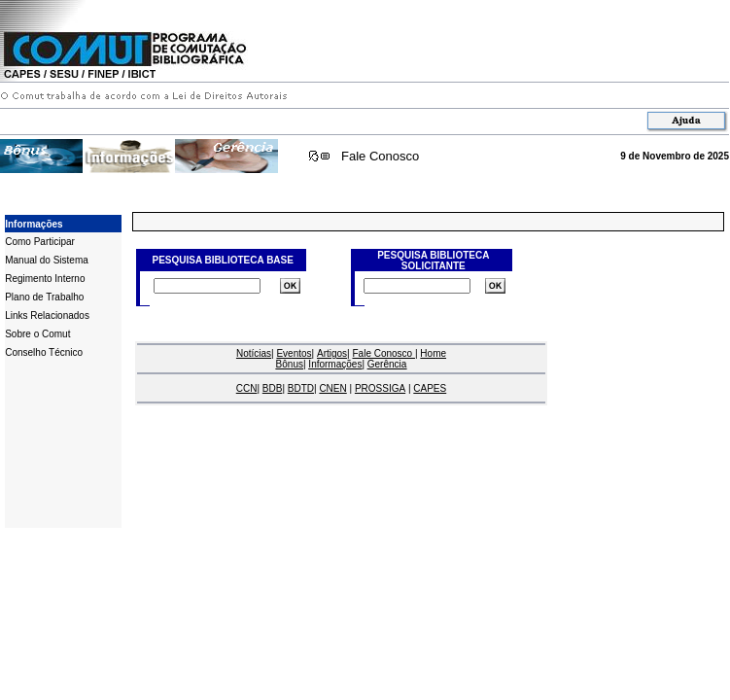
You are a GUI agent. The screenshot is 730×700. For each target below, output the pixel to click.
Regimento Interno (45, 279)
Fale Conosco (380, 156)
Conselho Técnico (44, 352)
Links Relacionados (47, 315)
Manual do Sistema (47, 260)
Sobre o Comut (37, 334)
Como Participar (40, 242)
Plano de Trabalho (44, 297)
